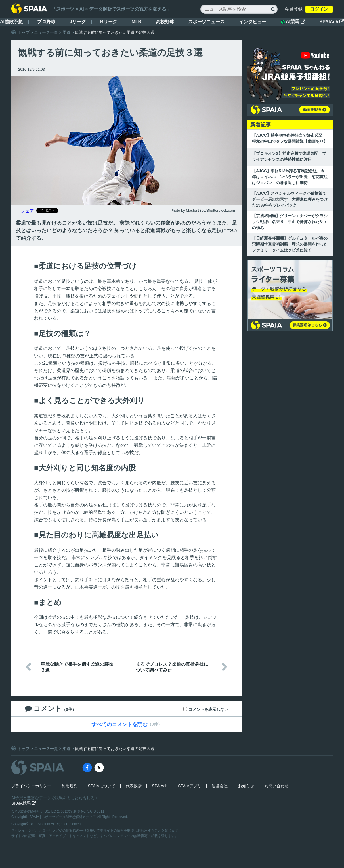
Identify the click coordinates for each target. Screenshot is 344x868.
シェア (27, 211)
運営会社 (220, 786)
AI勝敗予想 (11, 22)
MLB (136, 22)
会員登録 (293, 9)
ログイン (319, 9)
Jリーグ (78, 22)
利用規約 (70, 786)
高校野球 (165, 22)
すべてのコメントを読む (119, 724)
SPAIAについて (102, 786)
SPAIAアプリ (190, 786)
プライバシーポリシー (31, 786)
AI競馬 (293, 22)
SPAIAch (332, 22)
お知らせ (246, 786)
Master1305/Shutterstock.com (210, 210)
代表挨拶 (134, 786)
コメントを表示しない (208, 709)
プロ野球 (46, 22)
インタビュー (253, 22)
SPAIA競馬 (24, 803)
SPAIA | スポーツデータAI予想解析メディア (63, 817)
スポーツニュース (206, 22)
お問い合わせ (276, 786)
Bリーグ (109, 22)
